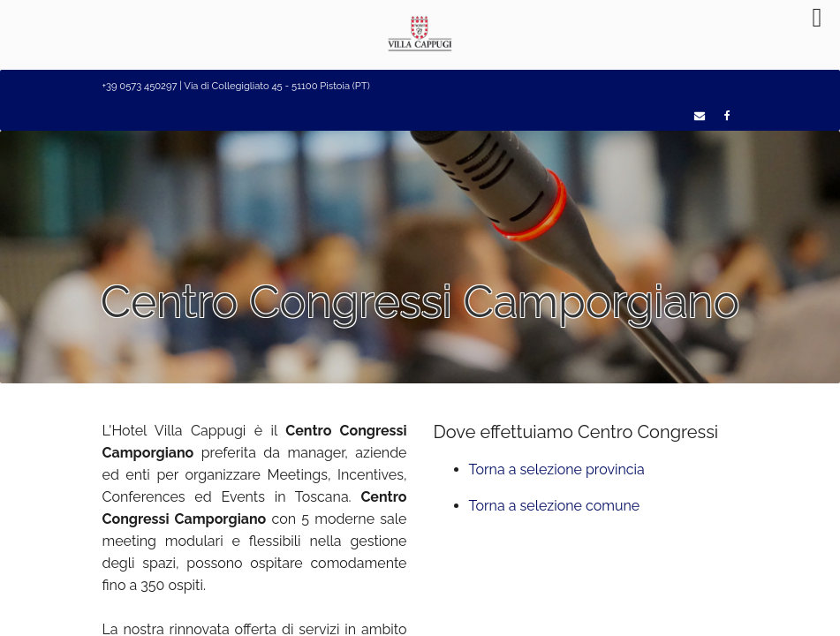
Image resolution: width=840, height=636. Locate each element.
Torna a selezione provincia (557, 469)
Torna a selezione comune (555, 506)
